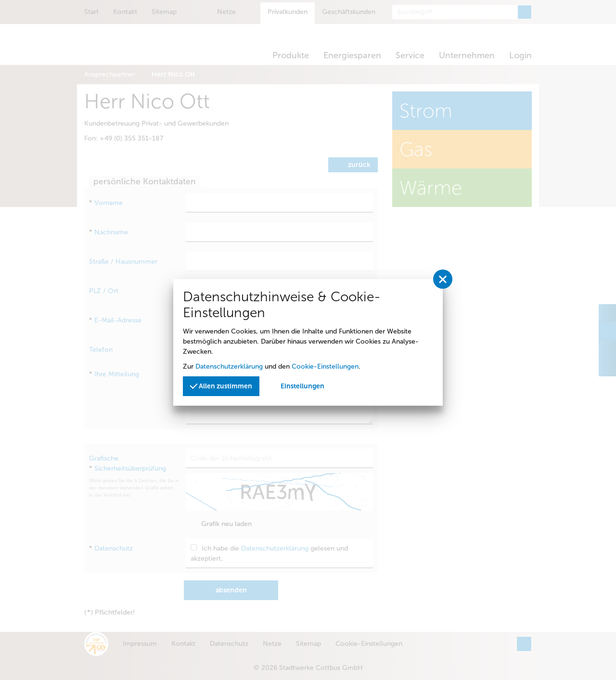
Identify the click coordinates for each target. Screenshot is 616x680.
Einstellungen (302, 386)
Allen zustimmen (221, 386)
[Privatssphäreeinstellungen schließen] (443, 279)
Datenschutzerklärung (229, 366)
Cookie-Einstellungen (325, 366)
